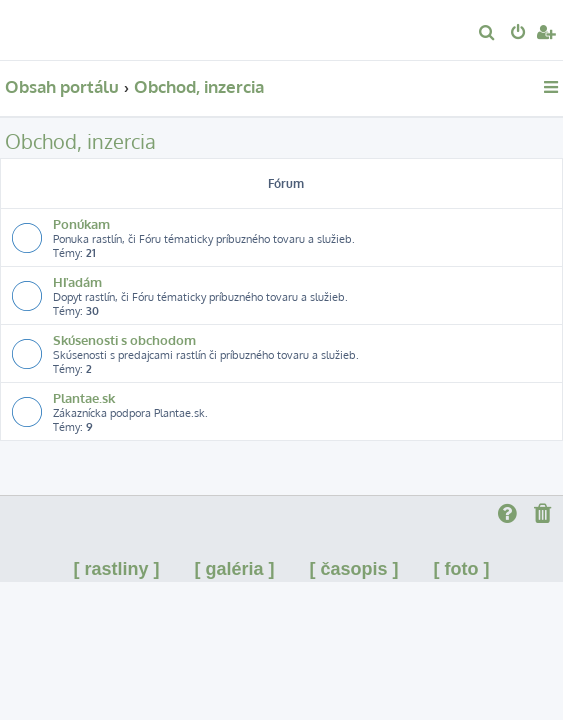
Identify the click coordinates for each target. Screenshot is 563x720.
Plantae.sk (84, 397)
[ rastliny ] (116, 569)
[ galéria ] (234, 569)
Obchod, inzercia (80, 141)
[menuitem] (487, 34)
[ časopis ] (354, 569)
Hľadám (77, 281)
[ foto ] (462, 569)
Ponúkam (81, 223)
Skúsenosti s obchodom (124, 339)
